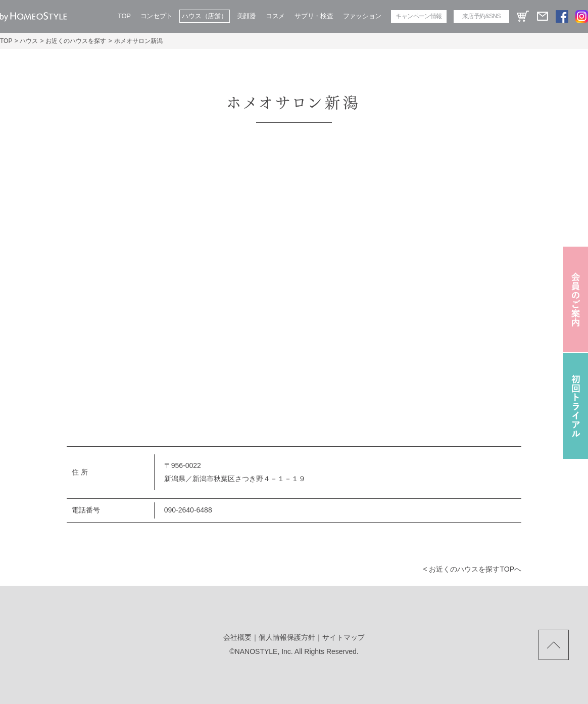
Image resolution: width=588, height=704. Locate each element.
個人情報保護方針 (287, 637)
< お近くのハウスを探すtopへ (472, 569)
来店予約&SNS (481, 16)
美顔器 (247, 16)
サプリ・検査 (314, 16)
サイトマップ (344, 637)
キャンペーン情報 (419, 16)
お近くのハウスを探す (76, 41)
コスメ (275, 16)
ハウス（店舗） (204, 16)
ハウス (29, 41)
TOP (124, 16)
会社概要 (237, 637)
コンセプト (157, 16)
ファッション (362, 16)
